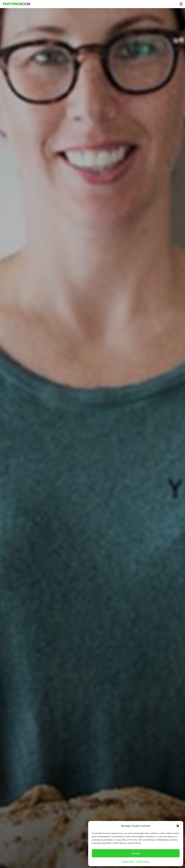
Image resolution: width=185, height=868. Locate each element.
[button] (178, 826)
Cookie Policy (128, 861)
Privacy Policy (143, 861)
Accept (136, 853)
